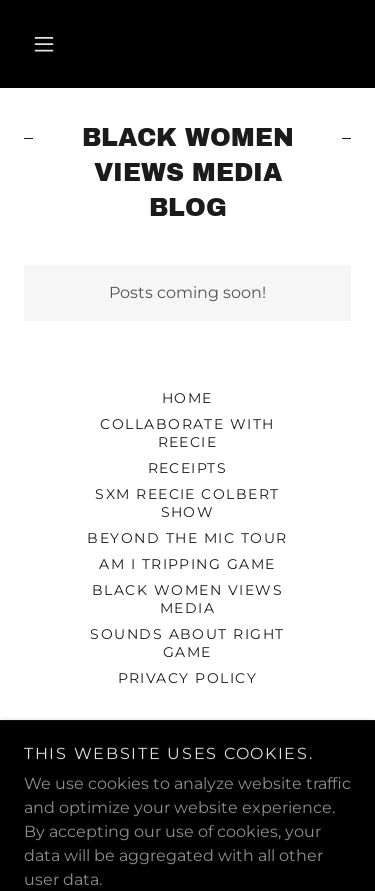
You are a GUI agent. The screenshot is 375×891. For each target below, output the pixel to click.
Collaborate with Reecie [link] (187, 433)
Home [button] (187, 398)
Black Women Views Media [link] (187, 599)
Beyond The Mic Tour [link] (187, 538)
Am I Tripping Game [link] (187, 564)
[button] (44, 44)
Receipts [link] (188, 468)
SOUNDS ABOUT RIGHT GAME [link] (187, 643)
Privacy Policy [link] (188, 678)
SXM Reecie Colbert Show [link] (187, 503)
